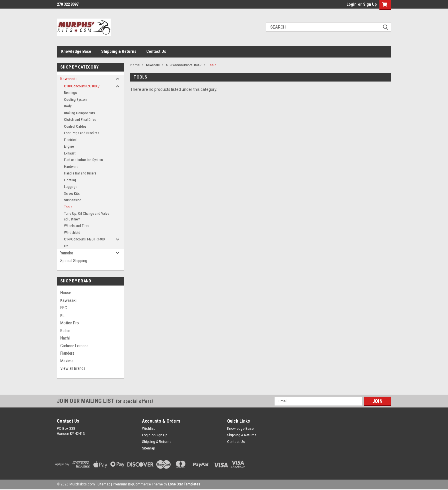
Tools (68, 207)
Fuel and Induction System (83, 160)
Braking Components (79, 113)
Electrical (71, 140)
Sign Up (370, 4)
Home (135, 65)
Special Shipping (74, 261)
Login (352, 4)
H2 (66, 246)
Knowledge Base (76, 51)
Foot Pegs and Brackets (82, 133)
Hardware (71, 167)
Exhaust (70, 153)
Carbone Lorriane (74, 346)
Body (68, 106)
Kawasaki (68, 79)
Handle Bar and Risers (80, 173)
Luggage (71, 187)
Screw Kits (72, 193)
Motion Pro (70, 323)
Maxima (67, 361)
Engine (69, 146)
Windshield (72, 233)
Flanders (67, 353)
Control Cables (75, 126)
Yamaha (67, 253)
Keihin (65, 331)
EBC (64, 308)
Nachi (65, 338)
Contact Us (156, 51)
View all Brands (73, 368)
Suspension (73, 200)
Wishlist (148, 429)
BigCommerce (139, 484)
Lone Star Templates (184, 484)
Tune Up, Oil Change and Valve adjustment (87, 216)
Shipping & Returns (119, 51)
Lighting (70, 180)
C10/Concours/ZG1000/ (82, 86)
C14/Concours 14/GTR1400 (84, 239)
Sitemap (148, 448)
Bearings (70, 93)
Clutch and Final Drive (80, 120)
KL (62, 316)
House (66, 293)
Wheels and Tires (77, 226)
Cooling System (76, 100)
